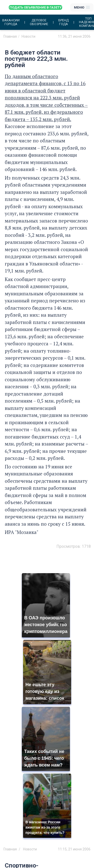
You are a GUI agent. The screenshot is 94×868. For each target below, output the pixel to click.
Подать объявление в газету (35, 7)
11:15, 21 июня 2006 (74, 849)
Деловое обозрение (39, 22)
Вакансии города (11, 22)
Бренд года (64, 22)
